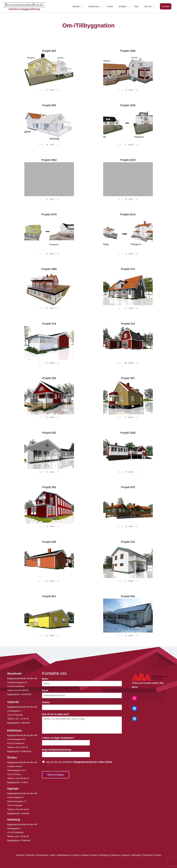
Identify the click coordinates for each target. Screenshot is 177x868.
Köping (76, 855)
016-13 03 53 (21, 747)
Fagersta (30, 855)
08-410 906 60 (22, 690)
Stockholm (148, 855)
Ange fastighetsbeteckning (57, 750)
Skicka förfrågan (56, 775)
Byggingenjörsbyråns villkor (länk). (93, 762)
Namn (46, 679)
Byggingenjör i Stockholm (19, 694)
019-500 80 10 (22, 778)
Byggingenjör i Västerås (18, 723)
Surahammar (42, 855)
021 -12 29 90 (22, 719)
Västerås (20, 855)
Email (46, 690)
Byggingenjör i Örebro (18, 782)
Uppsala (126, 855)
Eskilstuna (115, 855)
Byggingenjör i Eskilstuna (19, 751)
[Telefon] (82, 707)
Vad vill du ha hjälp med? (56, 714)
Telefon (47, 702)
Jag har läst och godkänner (79, 762)
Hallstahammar (64, 855)
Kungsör (94, 855)
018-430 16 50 (22, 809)
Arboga (84, 855)
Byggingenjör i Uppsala (18, 813)
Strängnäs (136, 855)
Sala (52, 855)
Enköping (104, 855)
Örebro (158, 855)
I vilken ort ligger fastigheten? (59, 738)
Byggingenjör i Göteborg (19, 840)
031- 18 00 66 (22, 836)
